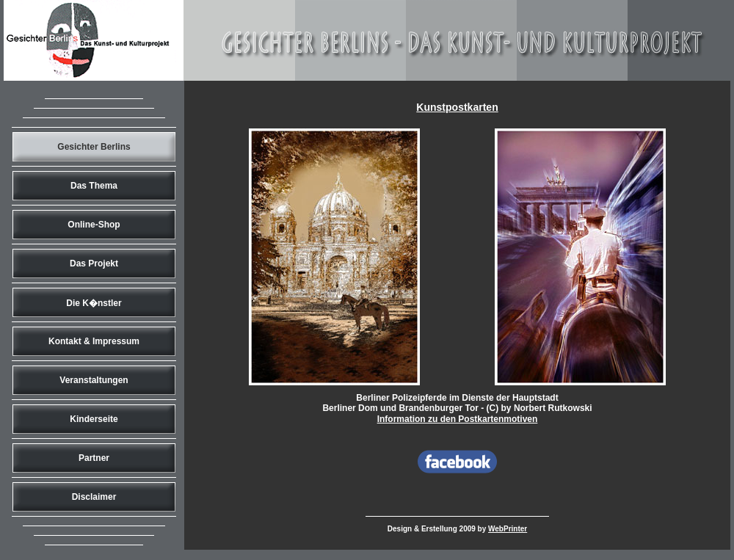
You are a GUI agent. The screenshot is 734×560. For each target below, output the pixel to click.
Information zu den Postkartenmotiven (458, 419)
